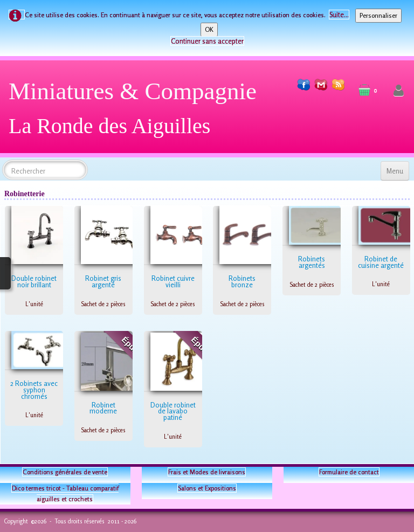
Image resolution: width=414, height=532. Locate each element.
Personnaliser (378, 15)
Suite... (339, 15)
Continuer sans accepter (207, 41)
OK (209, 29)
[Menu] (395, 171)
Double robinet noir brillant (34, 281)
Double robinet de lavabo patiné (173, 411)
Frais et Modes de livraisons (207, 472)
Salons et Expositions (207, 488)
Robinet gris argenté (103, 281)
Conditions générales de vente (65, 472)
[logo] (137, 112)
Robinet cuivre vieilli (173, 281)
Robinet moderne (103, 408)
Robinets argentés (312, 262)
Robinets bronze (242, 281)
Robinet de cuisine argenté (381, 262)
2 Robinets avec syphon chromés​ (34, 389)
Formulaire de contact (349, 472)
